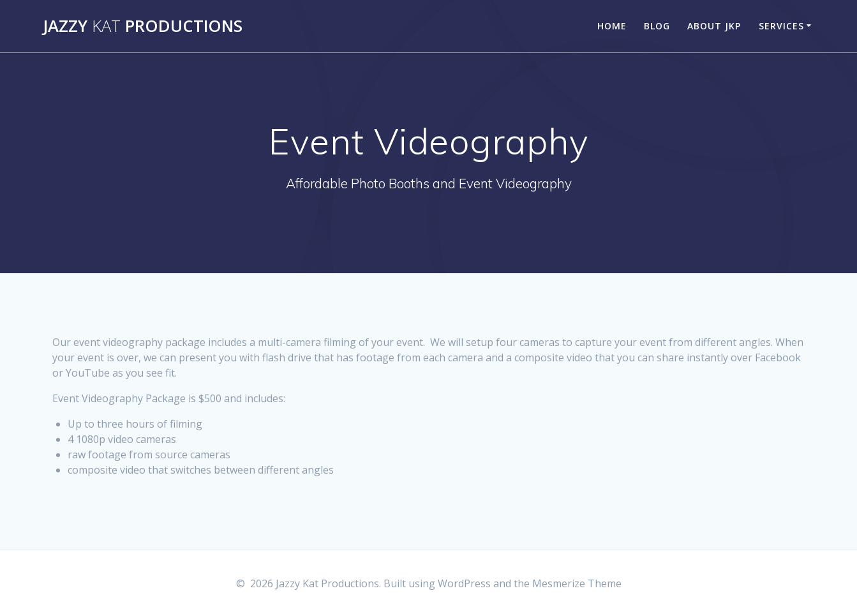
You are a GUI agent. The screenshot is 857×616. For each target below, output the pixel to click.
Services (781, 26)
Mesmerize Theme (577, 583)
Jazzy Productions (143, 26)
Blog (657, 26)
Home (612, 26)
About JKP (714, 26)
